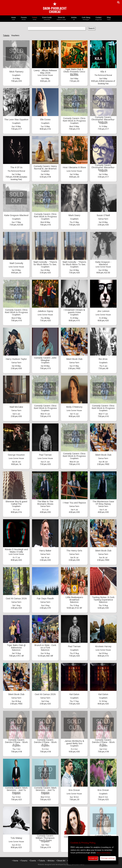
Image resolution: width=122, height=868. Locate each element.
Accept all (93, 858)
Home (14, 19)
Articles (74, 19)
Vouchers (15, 35)
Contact (99, 19)
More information (104, 853)
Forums (24, 19)
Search (92, 28)
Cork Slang (86, 19)
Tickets (34, 19)
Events (33, 861)
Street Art (61, 19)
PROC (69, 865)
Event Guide (47, 19)
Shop (109, 19)
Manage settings (108, 858)
